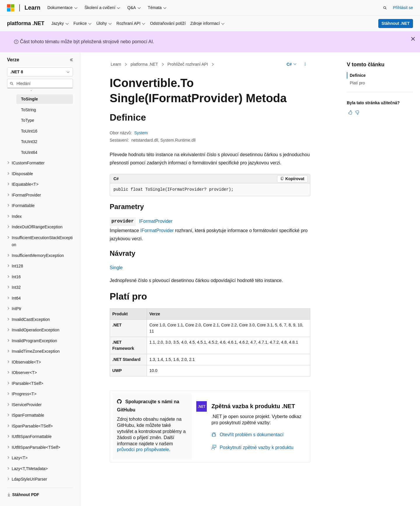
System (141, 133)
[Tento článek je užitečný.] (350, 112)
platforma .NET (144, 64)
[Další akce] (305, 65)
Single (116, 268)
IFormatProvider (156, 221)
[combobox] (40, 72)
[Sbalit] (71, 60)
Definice (358, 75)
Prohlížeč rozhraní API (188, 64)
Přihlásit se (403, 8)
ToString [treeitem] (28, 110)
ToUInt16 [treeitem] (29, 131)
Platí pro (357, 83)
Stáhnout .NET (395, 23)
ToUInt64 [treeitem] (29, 152)
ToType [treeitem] (28, 120)
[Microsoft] (11, 8)
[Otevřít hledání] (385, 8)
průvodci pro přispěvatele (143, 450)
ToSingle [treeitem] (29, 99)
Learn (116, 64)
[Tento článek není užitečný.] (357, 112)
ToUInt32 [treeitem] (29, 142)
